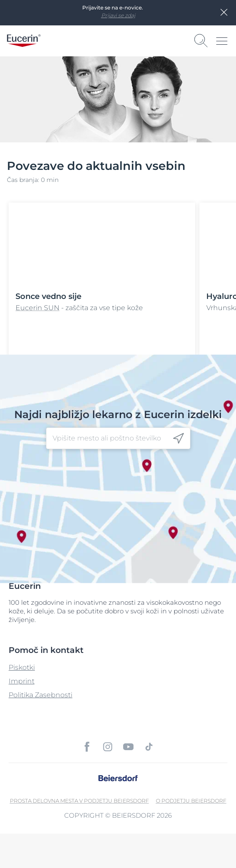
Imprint (22, 681)
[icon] (179, 438)
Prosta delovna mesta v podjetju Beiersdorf (79, 801)
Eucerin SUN (37, 308)
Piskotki (22, 667)
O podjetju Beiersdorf (191, 801)
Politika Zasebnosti (40, 695)
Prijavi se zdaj (118, 15)
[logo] (24, 41)
